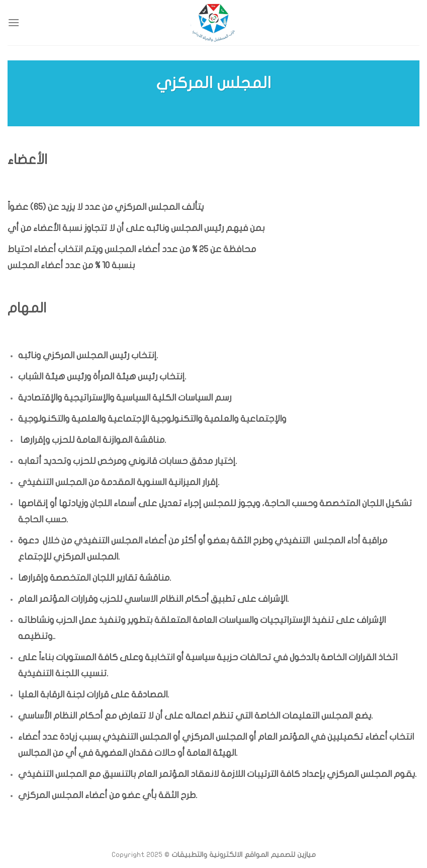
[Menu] (14, 22)
